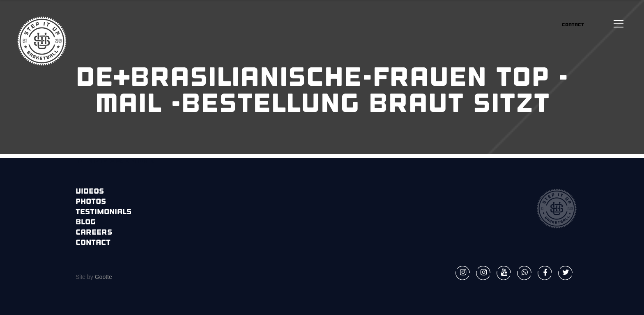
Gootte (103, 277)
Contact (93, 243)
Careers (94, 233)
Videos (90, 192)
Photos (91, 202)
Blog (86, 223)
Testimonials (103, 212)
